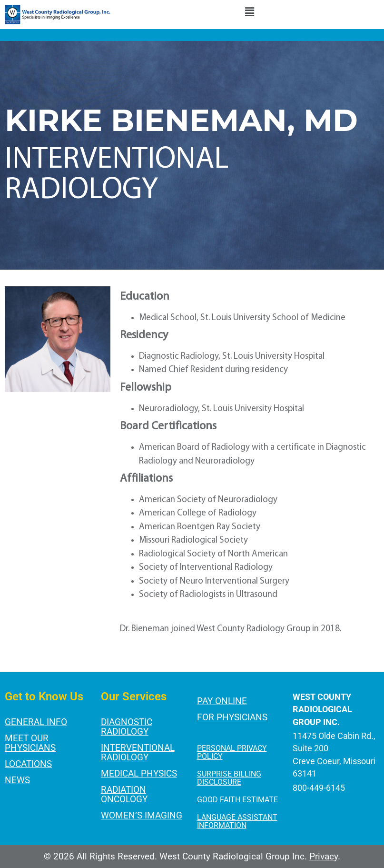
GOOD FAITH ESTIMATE (237, 800)
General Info (36, 722)
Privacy (324, 856)
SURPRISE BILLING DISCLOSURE (229, 778)
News (17, 780)
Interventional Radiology (138, 752)
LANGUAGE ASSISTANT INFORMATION (237, 821)
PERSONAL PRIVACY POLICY (232, 752)
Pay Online (222, 701)
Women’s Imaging (142, 815)
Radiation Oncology (124, 794)
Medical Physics (139, 773)
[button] (250, 13)
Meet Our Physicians (30, 743)
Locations (28, 764)
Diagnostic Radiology (127, 727)
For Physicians (232, 717)
